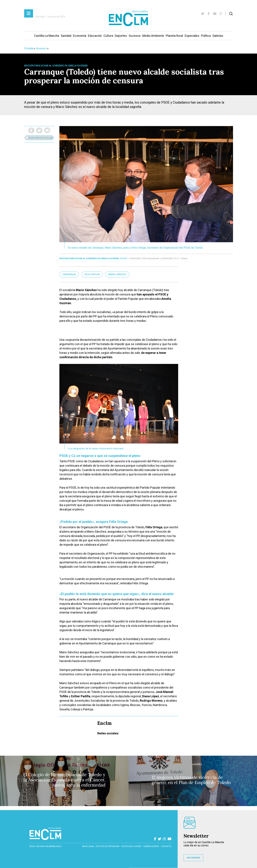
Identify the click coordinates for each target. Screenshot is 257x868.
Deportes (121, 36)
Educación (95, 36)
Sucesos (135, 36)
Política (206, 36)
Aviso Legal (88, 846)
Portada (29, 48)
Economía (80, 36)
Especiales (192, 36)
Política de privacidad (108, 846)
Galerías (218, 36)
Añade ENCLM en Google (39, 138)
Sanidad (66, 36)
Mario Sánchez (117, 274)
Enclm (124, 258)
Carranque (69, 274)
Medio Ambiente (153, 36)
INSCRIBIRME (193, 858)
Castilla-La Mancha (47, 36)
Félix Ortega (92, 274)
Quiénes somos (151, 846)
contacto (166, 846)
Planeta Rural (174, 36)
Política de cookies (131, 846)
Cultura (108, 36)
